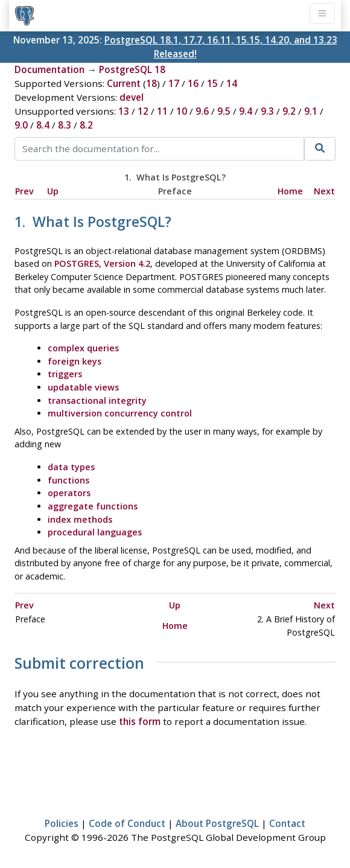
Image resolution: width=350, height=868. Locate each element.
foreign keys (75, 361)
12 (143, 111)
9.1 (311, 111)
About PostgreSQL (217, 823)
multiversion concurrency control (120, 413)
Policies (62, 823)
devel (132, 97)
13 (124, 111)
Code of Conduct (127, 823)
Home (290, 191)
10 (182, 111)
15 (212, 83)
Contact (287, 823)
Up (53, 191)
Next (324, 191)
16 (193, 83)
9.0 (21, 125)
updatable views (83, 387)
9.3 (267, 111)
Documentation (49, 69)
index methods (80, 519)
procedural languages (95, 532)
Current (124, 83)
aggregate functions (93, 506)
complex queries (83, 348)
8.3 (65, 125)
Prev (24, 191)
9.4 (246, 111)
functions (68, 480)
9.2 (289, 111)
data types (71, 467)
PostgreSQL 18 (132, 69)
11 (162, 111)
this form (140, 721)
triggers (65, 374)
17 (174, 83)
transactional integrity (97, 400)
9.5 (224, 111)
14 (232, 83)
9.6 (202, 111)
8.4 (43, 125)
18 (151, 83)
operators (69, 493)
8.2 (86, 125)
